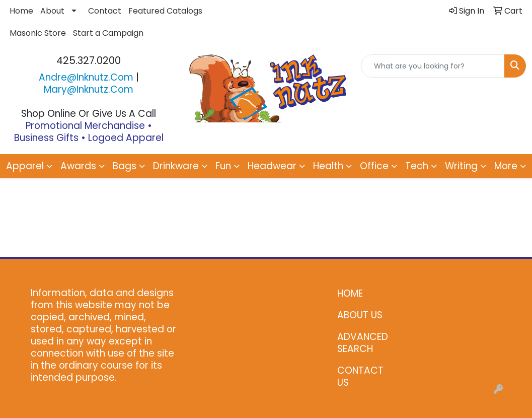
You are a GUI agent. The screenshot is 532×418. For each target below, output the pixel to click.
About (52, 11)
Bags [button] (125, 166)
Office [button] (374, 166)
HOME (350, 293)
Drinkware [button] (176, 166)
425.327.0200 (89, 60)
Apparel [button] (25, 166)
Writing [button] (461, 166)
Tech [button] (417, 166)
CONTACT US (360, 376)
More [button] (506, 166)
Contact (105, 11)
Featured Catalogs (165, 11)
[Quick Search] (433, 66)
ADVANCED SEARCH (363, 343)
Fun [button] (223, 166)
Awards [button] (78, 166)
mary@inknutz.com (89, 89)
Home (21, 11)
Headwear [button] (272, 166)
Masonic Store (38, 33)
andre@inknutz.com (86, 77)
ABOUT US (360, 315)
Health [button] (328, 166)
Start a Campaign (108, 33)
